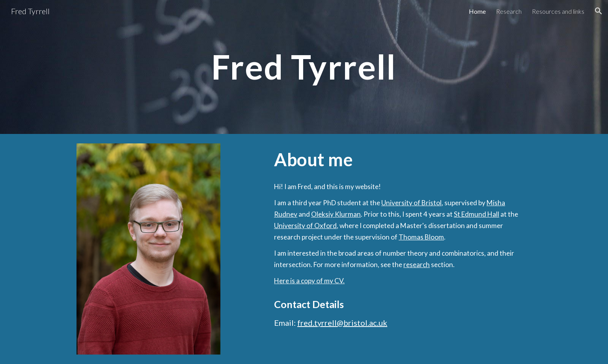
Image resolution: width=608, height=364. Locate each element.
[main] (304, 67)
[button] (599, 11)
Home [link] (477, 11)
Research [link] (509, 11)
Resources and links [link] (558, 11)
